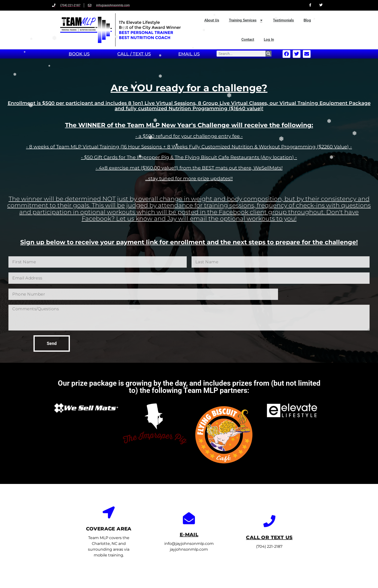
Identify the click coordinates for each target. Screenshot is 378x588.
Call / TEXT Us (134, 54)
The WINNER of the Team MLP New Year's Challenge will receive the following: (189, 125)
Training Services (246, 20)
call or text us (269, 537)
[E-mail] (189, 518)
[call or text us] (269, 521)
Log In (269, 40)
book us (79, 54)
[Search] (269, 54)
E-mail (189, 535)
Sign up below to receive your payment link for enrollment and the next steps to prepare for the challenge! (189, 242)
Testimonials (283, 20)
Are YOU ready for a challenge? (189, 88)
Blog (307, 20)
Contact (248, 40)
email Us (189, 54)
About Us (212, 20)
